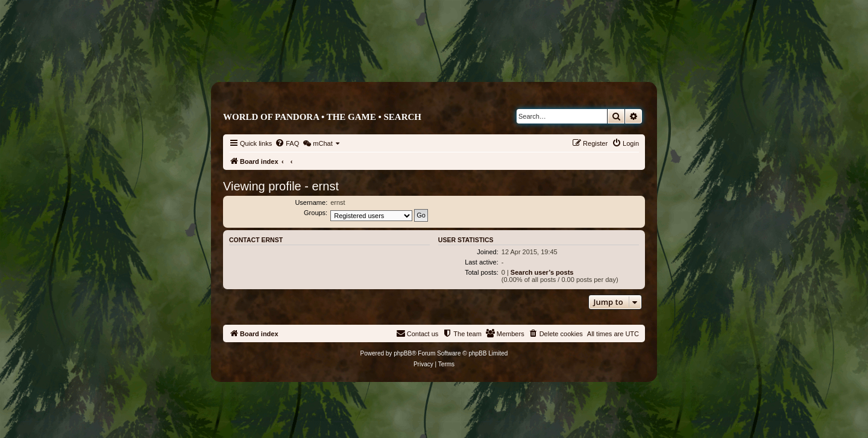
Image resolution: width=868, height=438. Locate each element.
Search (402, 117)
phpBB (403, 353)
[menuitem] (287, 143)
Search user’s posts (542, 272)
